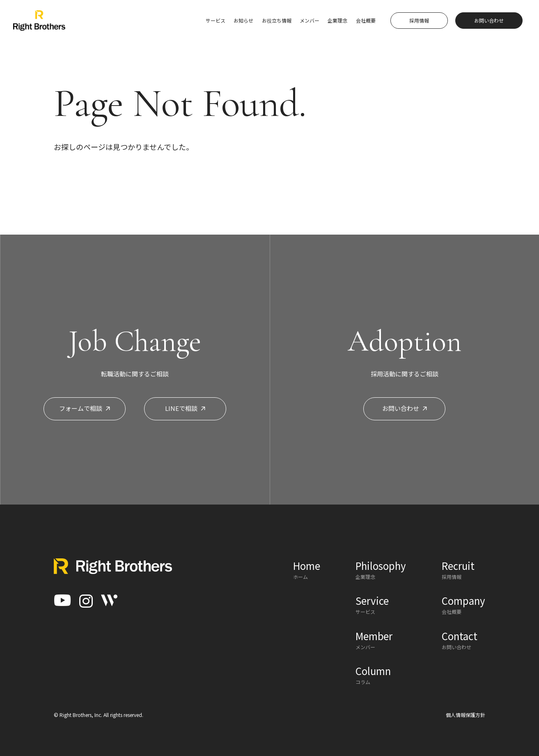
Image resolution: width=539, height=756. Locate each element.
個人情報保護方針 (466, 715)
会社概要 (366, 20)
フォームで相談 (85, 408)
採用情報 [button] (419, 20)
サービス (216, 20)
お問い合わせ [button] (489, 20)
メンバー (310, 20)
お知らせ (243, 20)
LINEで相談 (185, 408)
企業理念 (337, 20)
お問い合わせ (405, 408)
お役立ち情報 (277, 20)
